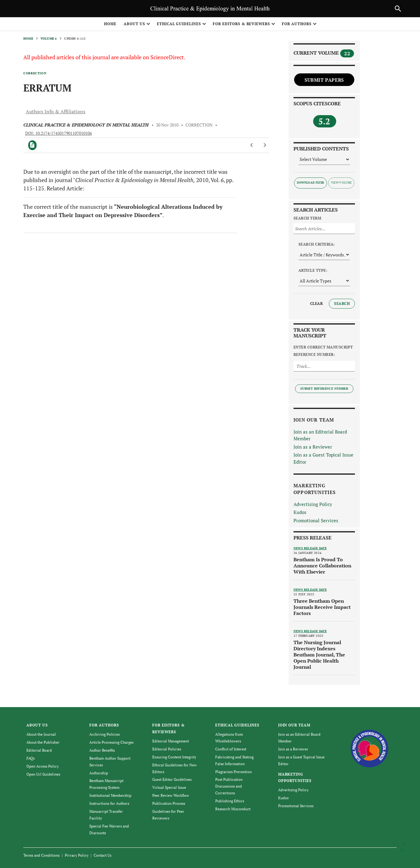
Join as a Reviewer (313, 447)
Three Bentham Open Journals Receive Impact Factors (322, 607)
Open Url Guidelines (43, 774)
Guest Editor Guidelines (172, 779)
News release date (310, 548)
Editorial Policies (167, 749)
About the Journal (41, 734)
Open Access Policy (43, 766)
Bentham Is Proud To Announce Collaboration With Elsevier (322, 566)
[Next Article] (265, 145)
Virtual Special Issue (169, 787)
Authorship (99, 773)
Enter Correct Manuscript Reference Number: (323, 351)
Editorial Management (171, 741)
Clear (316, 304)
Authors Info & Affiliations (56, 111)
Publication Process (169, 803)
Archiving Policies (105, 734)
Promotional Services (316, 520)
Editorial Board (39, 750)
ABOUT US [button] (134, 24)
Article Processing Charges (111, 742)
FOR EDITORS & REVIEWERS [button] (241, 24)
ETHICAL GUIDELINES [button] (179, 24)
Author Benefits (102, 750)
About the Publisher (43, 742)
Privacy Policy (77, 855)
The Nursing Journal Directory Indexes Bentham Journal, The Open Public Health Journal (319, 655)
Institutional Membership (110, 795)
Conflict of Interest (231, 749)
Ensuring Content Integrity (174, 757)
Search (342, 304)
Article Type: (313, 270)
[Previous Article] (252, 145)
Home (110, 24)
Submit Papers (324, 80)
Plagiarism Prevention (233, 772)
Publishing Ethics (230, 801)
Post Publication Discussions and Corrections (229, 786)
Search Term (307, 218)
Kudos (300, 512)
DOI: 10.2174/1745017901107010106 (58, 133)
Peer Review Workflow (171, 795)
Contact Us (103, 855)
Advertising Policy (313, 504)
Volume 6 (49, 39)
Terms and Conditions (41, 855)
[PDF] (32, 145)
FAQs (31, 758)
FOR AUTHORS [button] (297, 24)
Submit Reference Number (324, 389)
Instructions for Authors (109, 803)
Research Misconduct (233, 809)
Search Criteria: (317, 244)
